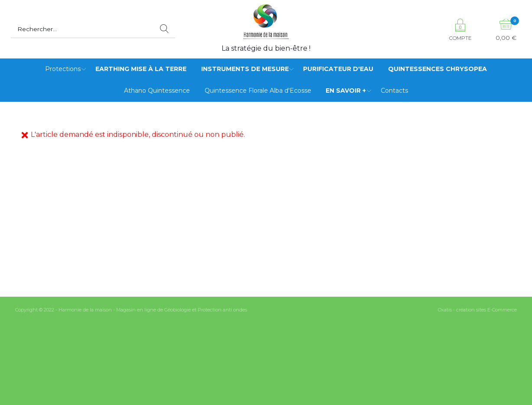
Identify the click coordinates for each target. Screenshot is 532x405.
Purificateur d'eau (338, 69)
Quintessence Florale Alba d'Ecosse (258, 91)
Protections (63, 69)
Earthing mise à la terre (141, 69)
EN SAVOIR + (346, 91)
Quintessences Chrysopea (437, 69)
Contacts (394, 91)
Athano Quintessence (157, 91)
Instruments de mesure (245, 69)
